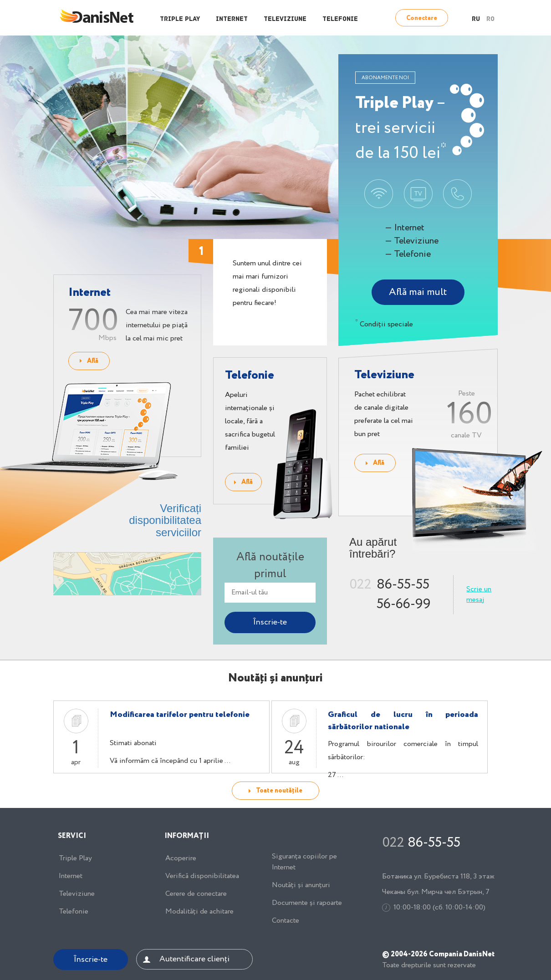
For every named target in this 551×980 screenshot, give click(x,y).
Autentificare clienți (194, 959)
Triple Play (180, 19)
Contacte (286, 921)
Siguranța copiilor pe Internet (304, 862)
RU (476, 19)
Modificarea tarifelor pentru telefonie (180, 715)
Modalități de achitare (199, 912)
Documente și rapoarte (307, 903)
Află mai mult (418, 292)
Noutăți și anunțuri (301, 885)
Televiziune (285, 19)
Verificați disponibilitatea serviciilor (165, 520)
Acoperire (181, 858)
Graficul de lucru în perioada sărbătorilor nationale (403, 721)
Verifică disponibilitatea (202, 876)
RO (490, 19)
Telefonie (340, 19)
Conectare (422, 18)
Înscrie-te (91, 960)
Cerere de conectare (196, 894)
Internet (232, 19)
